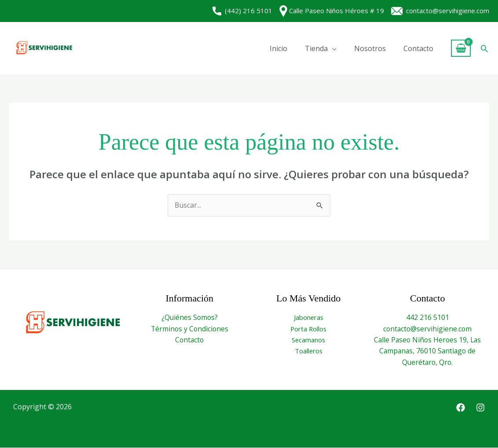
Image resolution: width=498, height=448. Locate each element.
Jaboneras (309, 317)
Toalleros (309, 351)
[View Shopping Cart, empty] (461, 48)
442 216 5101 (428, 317)
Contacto (418, 48)
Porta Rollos (309, 329)
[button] (484, 48)
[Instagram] (480, 408)
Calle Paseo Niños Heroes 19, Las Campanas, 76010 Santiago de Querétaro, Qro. (428, 351)
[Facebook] (461, 408)
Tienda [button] (316, 48)
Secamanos (308, 340)
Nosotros (370, 48)
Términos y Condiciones (190, 329)
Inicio (278, 48)
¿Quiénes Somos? (189, 317)
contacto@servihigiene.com (440, 11)
